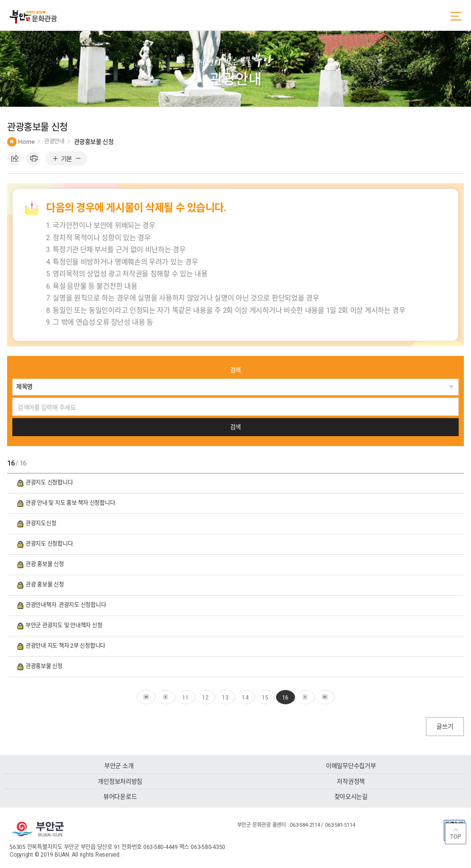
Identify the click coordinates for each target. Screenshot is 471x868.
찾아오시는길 (351, 797)
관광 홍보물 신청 (46, 564)
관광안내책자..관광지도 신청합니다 (66, 605)
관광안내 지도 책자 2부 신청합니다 (66, 646)
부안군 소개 (119, 766)
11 (185, 698)
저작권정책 (351, 781)
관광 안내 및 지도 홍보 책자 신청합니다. (72, 503)
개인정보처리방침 (120, 781)
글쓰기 (445, 726)
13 (225, 698)
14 (245, 698)
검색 (235, 370)
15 (265, 698)
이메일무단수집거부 (351, 766)
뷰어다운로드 (120, 797)
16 (286, 698)
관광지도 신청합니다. (51, 483)
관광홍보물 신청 (45, 666)
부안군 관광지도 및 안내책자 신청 (65, 625)
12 (205, 698)
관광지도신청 (42, 523)
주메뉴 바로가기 (0, 0)
